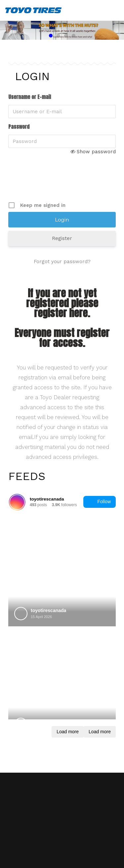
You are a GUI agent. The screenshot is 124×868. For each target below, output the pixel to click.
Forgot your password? (62, 262)
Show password (96, 152)
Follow (100, 502)
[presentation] (59, 183)
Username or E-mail (30, 97)
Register (62, 238)
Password (19, 127)
